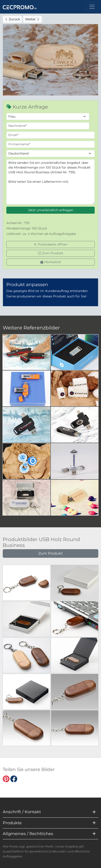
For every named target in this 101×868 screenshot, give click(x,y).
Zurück (12, 19)
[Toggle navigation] (92, 7)
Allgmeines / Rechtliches (28, 834)
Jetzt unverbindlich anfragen (51, 210)
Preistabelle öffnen (50, 244)
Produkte (12, 823)
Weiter (32, 19)
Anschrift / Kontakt (22, 812)
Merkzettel (51, 262)
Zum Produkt (51, 253)
